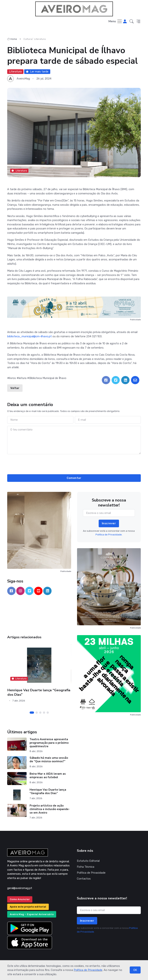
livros (13, 378)
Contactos (84, 879)
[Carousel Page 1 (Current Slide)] (32, 713)
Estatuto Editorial (88, 861)
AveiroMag (23, 79)
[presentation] (74, 464)
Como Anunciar (20, 899)
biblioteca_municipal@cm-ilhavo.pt (29, 336)
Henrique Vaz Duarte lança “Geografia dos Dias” (39, 692)
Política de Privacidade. (109, 535)
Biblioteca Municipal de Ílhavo (48, 378)
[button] (132, 22)
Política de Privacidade (88, 970)
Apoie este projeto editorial (28, 907)
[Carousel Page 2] (37, 713)
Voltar (15, 388)
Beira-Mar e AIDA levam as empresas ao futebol (48, 775)
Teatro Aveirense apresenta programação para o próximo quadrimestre (49, 743)
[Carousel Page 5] (48, 713)
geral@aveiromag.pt (20, 888)
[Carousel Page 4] (44, 713)
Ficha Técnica (86, 867)
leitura (23, 378)
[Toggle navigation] (115, 22)
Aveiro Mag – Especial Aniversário (32, 914)
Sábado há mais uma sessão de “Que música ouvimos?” (49, 760)
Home (12, 39)
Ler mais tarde (37, 72)
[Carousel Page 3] (40, 713)
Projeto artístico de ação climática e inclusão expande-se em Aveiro (50, 809)
